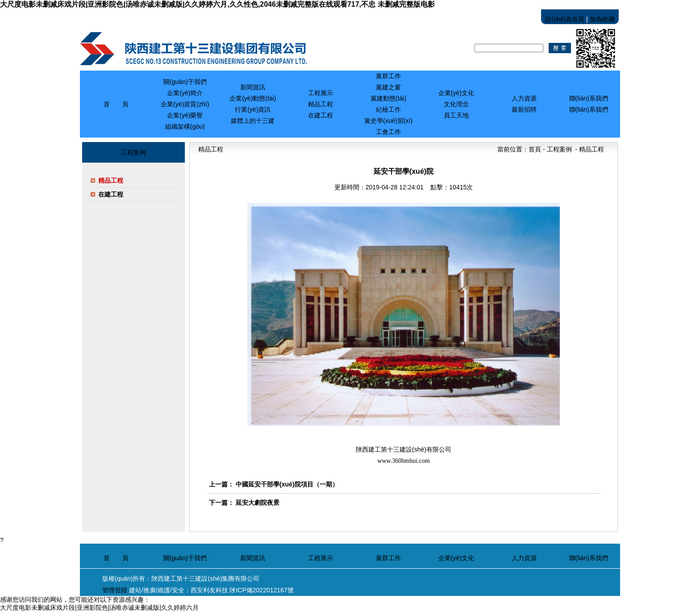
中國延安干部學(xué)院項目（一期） (287, 484)
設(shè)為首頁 (565, 19)
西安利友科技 (209, 590)
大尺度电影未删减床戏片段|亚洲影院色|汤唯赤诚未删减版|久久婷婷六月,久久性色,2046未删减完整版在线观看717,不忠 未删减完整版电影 (217, 4)
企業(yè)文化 (456, 558)
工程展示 (321, 558)
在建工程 (111, 194)
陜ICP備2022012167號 (261, 590)
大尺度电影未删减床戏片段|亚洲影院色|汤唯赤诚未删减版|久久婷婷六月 (99, 608)
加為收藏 (602, 19)
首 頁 (116, 104)
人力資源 (524, 558)
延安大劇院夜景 (258, 503)
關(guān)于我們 (185, 558)
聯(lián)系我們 (589, 558)
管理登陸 (115, 590)
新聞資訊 (253, 558)
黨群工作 (388, 558)
